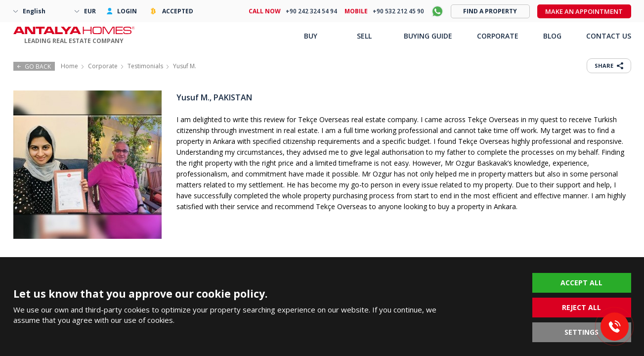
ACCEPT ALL (581, 283)
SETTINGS (581, 332)
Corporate (103, 66)
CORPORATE (498, 36)
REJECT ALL (581, 307)
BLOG (552, 36)
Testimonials (145, 66)
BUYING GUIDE (428, 36)
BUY (311, 36)
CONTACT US (609, 36)
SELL (364, 36)
